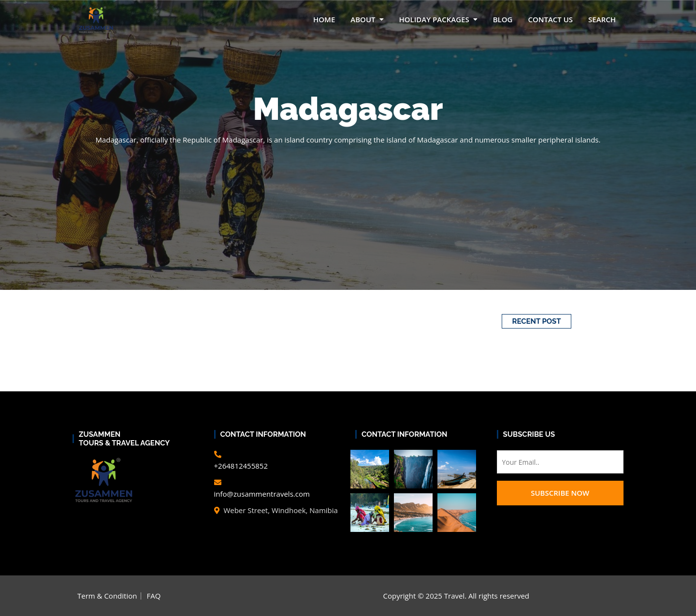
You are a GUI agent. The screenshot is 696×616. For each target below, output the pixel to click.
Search (602, 19)
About (363, 19)
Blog (503, 19)
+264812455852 (241, 466)
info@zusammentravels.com (262, 494)
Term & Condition (107, 596)
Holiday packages (434, 19)
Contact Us (550, 19)
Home (324, 19)
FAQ (153, 596)
